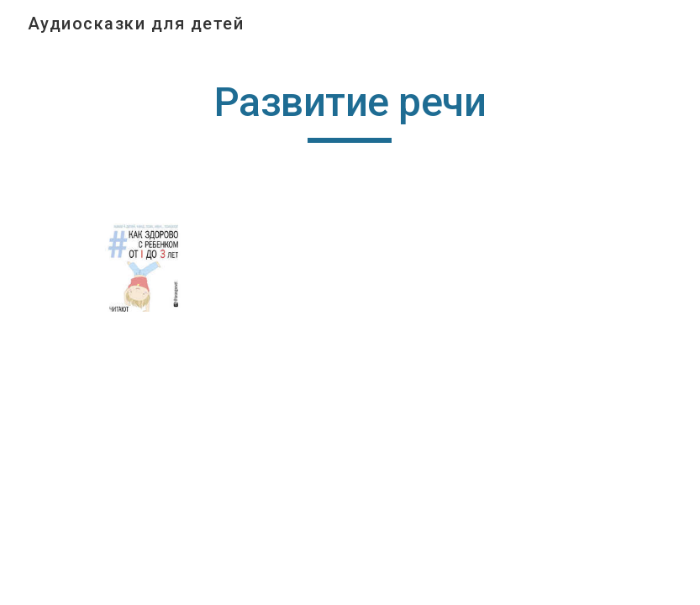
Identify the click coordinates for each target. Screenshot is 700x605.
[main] (350, 110)
